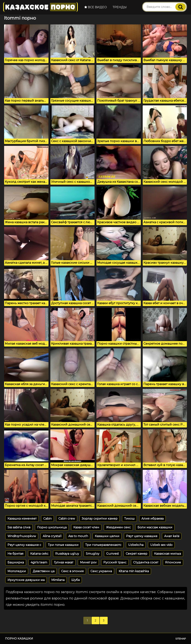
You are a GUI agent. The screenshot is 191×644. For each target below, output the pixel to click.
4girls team (39, 562)
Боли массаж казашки (155, 527)
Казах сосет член (86, 527)
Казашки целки (107, 536)
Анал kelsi (172, 536)
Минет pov (88, 562)
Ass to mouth (78, 536)
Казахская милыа (167, 554)
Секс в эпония (72, 571)
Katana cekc (39, 554)
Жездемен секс (118, 527)
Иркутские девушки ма (26, 580)
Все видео (96, 7)
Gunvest (113, 554)
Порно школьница (52, 527)
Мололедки (17, 571)
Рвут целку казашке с (24, 545)
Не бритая (15, 554)
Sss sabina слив (19, 527)
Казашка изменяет (22, 519)
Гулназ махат (64, 562)
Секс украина (101, 571)
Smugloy (93, 554)
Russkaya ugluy (67, 554)
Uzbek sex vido (161, 545)
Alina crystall (52, 536)
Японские (173, 562)
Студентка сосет (146, 562)
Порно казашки (19, 638)
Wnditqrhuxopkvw (22, 536)
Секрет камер (137, 554)
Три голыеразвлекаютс (103, 545)
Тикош (129, 519)
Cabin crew (67, 519)
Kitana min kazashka (134, 571)
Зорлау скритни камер (100, 519)
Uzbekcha (136, 545)
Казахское (40, 7)
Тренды (120, 7)
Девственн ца (44, 571)
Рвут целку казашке (142, 536)
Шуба (75, 580)
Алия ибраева (152, 519)
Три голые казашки (63, 545)
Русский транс (115, 562)
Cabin (47, 519)
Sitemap (181, 639)
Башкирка (16, 562)
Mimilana (58, 580)
